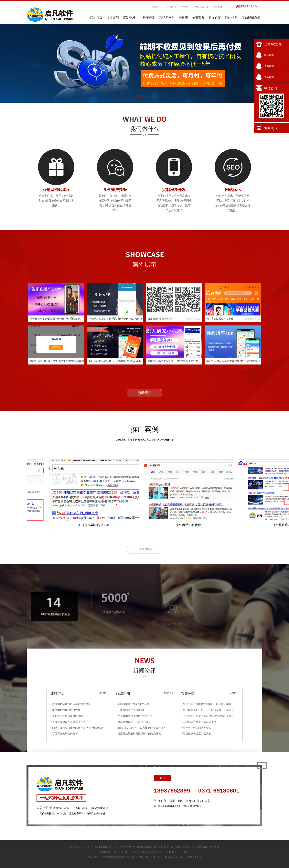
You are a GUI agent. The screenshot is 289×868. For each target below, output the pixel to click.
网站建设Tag (201, 7)
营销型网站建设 (56, 190)
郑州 (162, 778)
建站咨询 (269, 55)
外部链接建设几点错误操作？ (69, 722)
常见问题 (138, 847)
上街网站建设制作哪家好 (132, 710)
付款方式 (189, 847)
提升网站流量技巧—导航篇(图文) (71, 704)
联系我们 (217, 7)
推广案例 (113, 847)
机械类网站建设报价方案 (66, 710)
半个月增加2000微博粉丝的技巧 (135, 716)
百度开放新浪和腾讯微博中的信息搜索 (139, 734)
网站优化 (233, 190)
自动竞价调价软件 (96, 813)
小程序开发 (147, 18)
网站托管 (231, 18)
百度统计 (214, 847)
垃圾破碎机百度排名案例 (197, 734)
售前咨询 (269, 66)
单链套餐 (198, 18)
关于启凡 (171, 7)
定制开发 (129, 18)
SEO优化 (62, 813)
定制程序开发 (174, 190)
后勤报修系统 (251, 18)
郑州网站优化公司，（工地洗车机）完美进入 (209, 710)
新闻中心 (151, 847)
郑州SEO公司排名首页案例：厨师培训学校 (207, 704)
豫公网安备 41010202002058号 (183, 857)
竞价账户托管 (115, 190)
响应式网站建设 (100, 808)
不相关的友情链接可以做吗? (68, 716)
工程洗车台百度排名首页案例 (200, 722)
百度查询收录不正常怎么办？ (134, 722)
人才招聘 (176, 847)
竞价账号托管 (47, 813)
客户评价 (125, 847)
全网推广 (185, 7)
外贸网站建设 (80, 808)
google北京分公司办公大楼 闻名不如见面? (141, 728)
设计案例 (113, 18)
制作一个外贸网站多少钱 (197, 728)
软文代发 (215, 18)
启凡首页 (96, 18)
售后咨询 (269, 77)
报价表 (183, 18)
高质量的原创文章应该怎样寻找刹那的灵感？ (209, 716)
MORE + (103, 693)
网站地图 (201, 847)
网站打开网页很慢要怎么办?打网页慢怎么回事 (78, 728)
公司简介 (88, 847)
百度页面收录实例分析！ (66, 734)
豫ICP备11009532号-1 (151, 857)
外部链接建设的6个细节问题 (134, 704)
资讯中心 (157, 7)
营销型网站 (167, 18)
